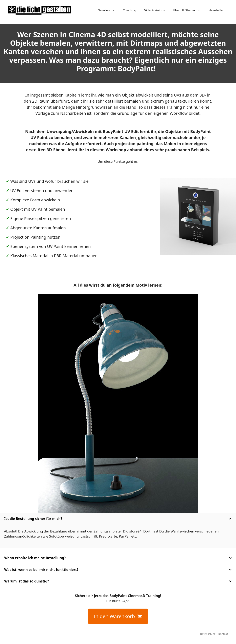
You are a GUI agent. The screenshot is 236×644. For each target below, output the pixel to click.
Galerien (108, 10)
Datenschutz (208, 634)
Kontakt (223, 634)
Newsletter (216, 10)
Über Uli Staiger (189, 10)
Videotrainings (154, 10)
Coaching (130, 10)
